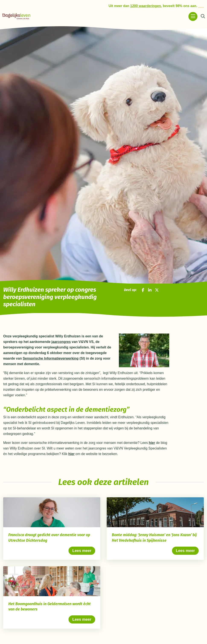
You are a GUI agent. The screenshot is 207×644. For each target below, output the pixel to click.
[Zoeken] (203, 16)
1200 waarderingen (146, 6)
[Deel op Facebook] (143, 290)
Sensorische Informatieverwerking (51, 358)
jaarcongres (61, 342)
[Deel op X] (157, 290)
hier (152, 443)
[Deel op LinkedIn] (150, 290)
